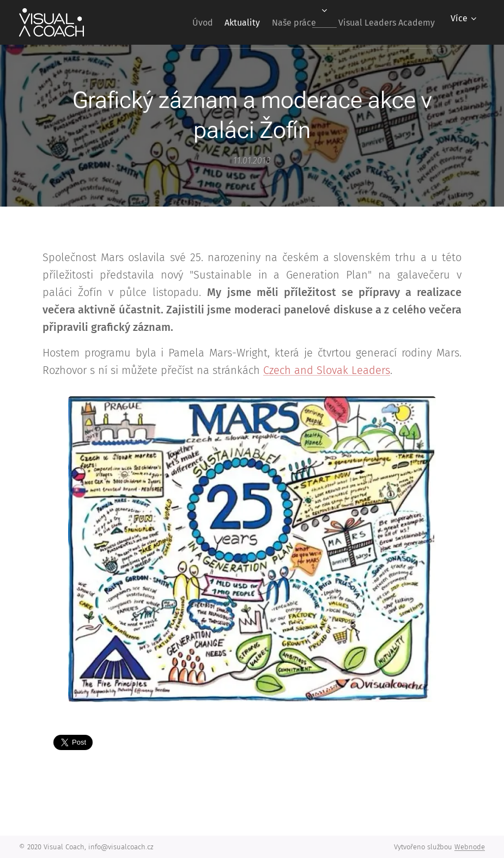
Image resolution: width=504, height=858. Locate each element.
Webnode (470, 847)
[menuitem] (178, 22)
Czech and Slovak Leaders (327, 370)
